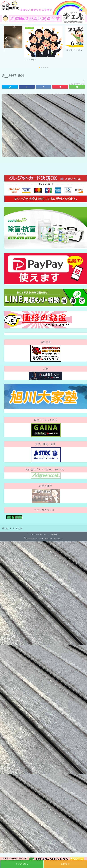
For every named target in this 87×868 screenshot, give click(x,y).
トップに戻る (22, 864)
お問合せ (65, 864)
